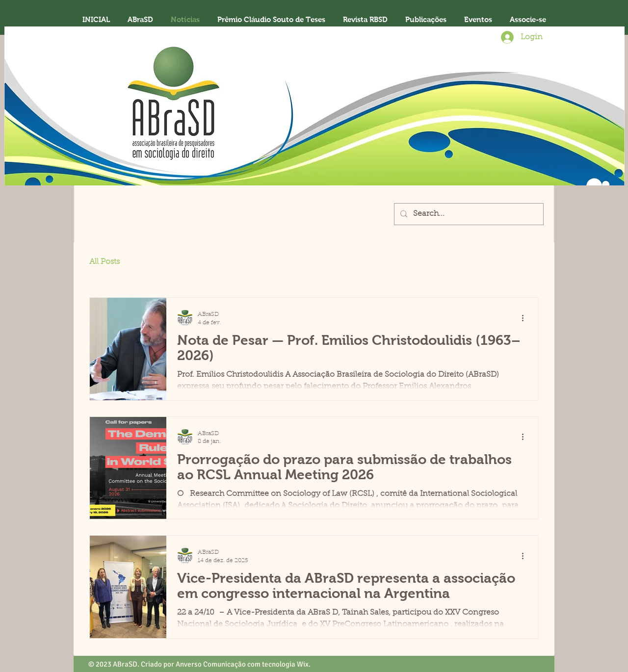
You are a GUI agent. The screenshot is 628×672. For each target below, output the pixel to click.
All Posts (105, 262)
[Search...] (468, 214)
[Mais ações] (526, 318)
